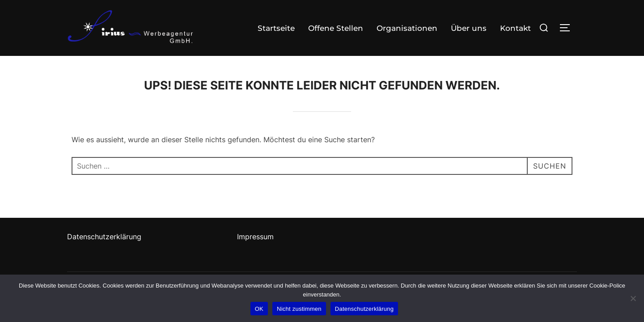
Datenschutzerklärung (104, 237)
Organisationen (407, 28)
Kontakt (515, 28)
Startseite (276, 28)
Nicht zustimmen (299, 309)
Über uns (469, 28)
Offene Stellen (336, 28)
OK (259, 309)
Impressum (255, 237)
